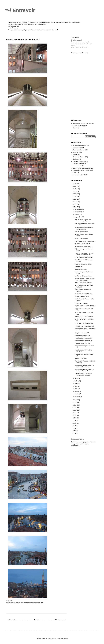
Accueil (36, 620)
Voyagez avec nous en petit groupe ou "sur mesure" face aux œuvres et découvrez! (33, 30)
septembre (78, 217)
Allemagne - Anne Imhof (82, 296)
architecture (76, 148)
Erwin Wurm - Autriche (81, 303)
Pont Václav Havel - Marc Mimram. (85, 241)
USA (74, 173)
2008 (75, 421)
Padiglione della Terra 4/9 (82, 343)
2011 (75, 413)
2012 (75, 410)
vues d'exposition (78, 175)
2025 (75, 186)
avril (76, 389)
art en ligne (76, 152)
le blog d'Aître (15, 26)
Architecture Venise (79, 150)
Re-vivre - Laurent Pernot (82, 244)
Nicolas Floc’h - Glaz (81, 269)
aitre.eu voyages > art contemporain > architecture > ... (83, 444)
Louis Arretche (77, 166)
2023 (75, 191)
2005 (75, 428)
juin (76, 384)
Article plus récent (12, 620)
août (76, 378)
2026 (75, 184)
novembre (78, 212)
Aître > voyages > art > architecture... (35, 24)
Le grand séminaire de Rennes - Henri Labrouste (84, 228)
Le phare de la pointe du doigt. (84, 246)
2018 (75, 204)
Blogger (65, 638)
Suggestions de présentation (83, 264)
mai (76, 386)
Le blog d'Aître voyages (80, 126)
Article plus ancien (60, 620)
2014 (75, 405)
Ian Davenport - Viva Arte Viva (84, 294)
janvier (77, 397)
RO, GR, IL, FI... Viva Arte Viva (84, 317)
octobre (77, 214)
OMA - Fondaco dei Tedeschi (83, 283)
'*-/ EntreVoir (20, 10)
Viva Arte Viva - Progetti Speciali (84, 326)
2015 (75, 402)
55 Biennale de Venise (80, 145)
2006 (75, 426)
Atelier (75, 155)
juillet (77, 381)
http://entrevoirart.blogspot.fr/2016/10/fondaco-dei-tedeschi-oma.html (25, 603)
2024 (75, 189)
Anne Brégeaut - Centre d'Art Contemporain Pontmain (83, 374)
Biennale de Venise (79, 157)
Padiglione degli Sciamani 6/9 (83, 338)
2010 (75, 415)
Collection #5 (78, 267)
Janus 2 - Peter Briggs (81, 238)
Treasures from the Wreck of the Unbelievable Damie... (84, 366)
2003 (75, 433)
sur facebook (14, 28)
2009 (75, 418)
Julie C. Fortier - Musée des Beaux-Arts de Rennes (83, 220)
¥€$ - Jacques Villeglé (81, 232)
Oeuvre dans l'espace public (81, 168)
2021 (75, 197)
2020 (75, 199)
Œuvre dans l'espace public (81, 170)
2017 (75, 207)
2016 (75, 400)
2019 (75, 202)
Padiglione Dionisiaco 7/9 (82, 335)
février (77, 394)
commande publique (79, 161)
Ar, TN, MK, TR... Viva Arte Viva (84, 324)
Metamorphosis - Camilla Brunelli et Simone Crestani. (84, 279)
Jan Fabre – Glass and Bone (83, 276)
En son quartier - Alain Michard (84, 257)
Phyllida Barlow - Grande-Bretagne (85, 306)
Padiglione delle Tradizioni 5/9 (83, 341)
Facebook (76, 128)
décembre (78, 209)
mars (77, 391)
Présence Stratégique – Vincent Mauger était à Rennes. (84, 254)
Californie (76, 159)
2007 (75, 423)
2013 (75, 408)
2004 (75, 431)
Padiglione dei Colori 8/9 (82, 333)
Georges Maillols (78, 164)
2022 (75, 194)
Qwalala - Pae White (81, 358)
